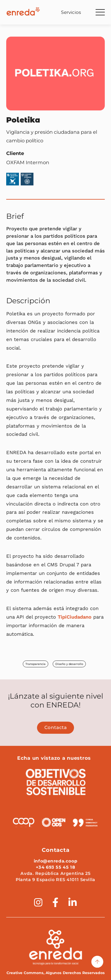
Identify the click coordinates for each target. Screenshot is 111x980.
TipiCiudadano (75, 617)
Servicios (71, 12)
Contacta (56, 727)
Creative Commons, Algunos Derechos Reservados (56, 973)
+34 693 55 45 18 (55, 867)
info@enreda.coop (55, 861)
